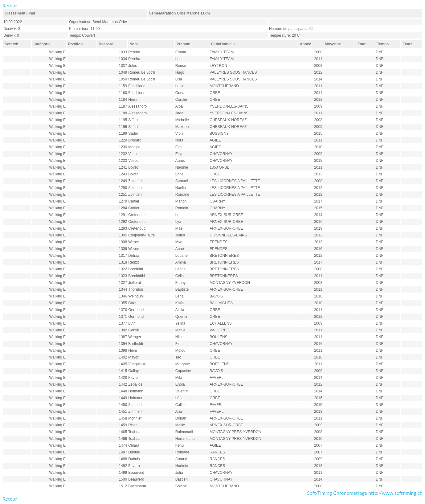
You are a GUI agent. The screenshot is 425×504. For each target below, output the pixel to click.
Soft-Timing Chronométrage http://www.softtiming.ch (365, 493)
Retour (10, 5)
